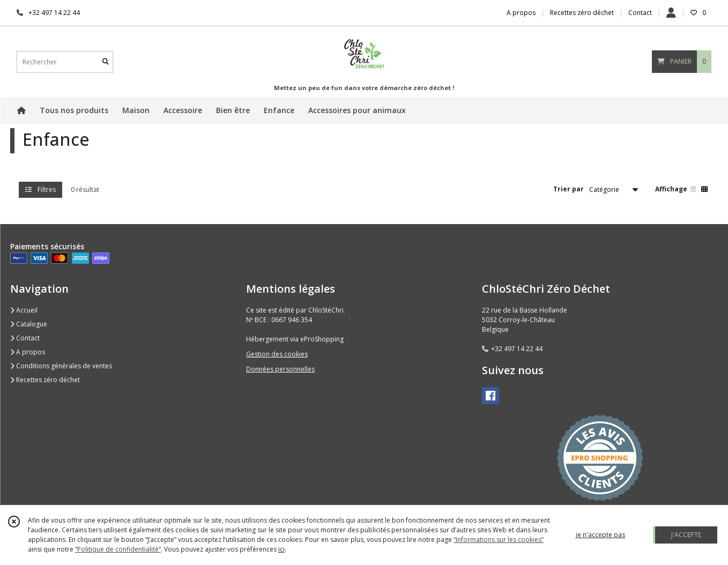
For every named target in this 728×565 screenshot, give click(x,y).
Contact (640, 13)
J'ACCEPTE (686, 535)
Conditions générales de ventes (61, 366)
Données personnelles (280, 369)
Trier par (569, 189)
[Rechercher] (106, 62)
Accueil (24, 310)
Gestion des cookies (277, 354)
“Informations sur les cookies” (499, 540)
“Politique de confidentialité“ (118, 549)
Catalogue (29, 324)
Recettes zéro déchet (45, 380)
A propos (28, 352)
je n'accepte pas (600, 535)
